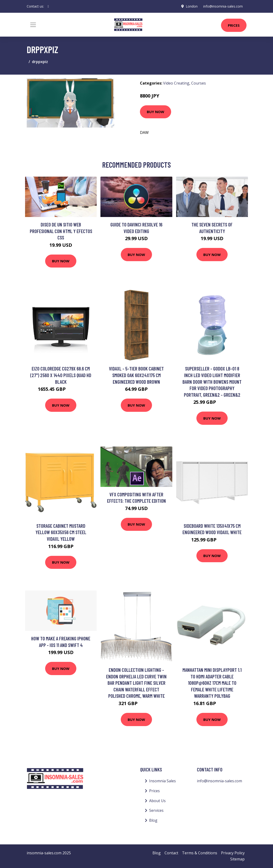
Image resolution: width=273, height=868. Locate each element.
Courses (199, 83)
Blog (153, 820)
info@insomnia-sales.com (223, 6)
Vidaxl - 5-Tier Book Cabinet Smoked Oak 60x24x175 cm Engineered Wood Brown (136, 375)
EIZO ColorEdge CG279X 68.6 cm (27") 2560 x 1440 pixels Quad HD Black (61, 375)
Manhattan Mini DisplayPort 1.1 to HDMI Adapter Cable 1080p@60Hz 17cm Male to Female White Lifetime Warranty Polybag (212, 683)
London (192, 6)
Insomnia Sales (162, 781)
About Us (157, 801)
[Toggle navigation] (33, 25)
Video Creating (176, 83)
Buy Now (156, 112)
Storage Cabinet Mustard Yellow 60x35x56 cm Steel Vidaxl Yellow (61, 532)
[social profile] (48, 6)
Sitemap (237, 859)
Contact (171, 853)
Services (156, 810)
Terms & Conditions (200, 853)
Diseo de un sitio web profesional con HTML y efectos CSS (61, 231)
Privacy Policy (233, 853)
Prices (234, 25)
